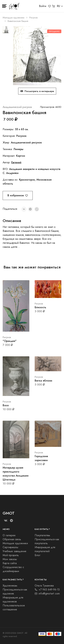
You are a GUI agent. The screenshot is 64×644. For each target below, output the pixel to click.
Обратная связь (12, 539)
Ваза (6, 405)
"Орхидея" (10, 341)
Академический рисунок (17, 107)
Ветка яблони (43, 381)
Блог (37, 555)
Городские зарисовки (41, 458)
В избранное (18, 195)
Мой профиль (11, 555)
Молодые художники (13, 18)
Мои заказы (10, 559)
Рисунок (33, 18)
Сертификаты (10, 547)
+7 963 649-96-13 (47, 590)
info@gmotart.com (47, 594)
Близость (40, 307)
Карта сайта (10, 563)
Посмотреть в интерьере (37, 91)
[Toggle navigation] (4, 6)
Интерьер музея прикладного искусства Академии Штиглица (16, 474)
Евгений (16, 162)
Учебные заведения (14, 551)
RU (58, 6)
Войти (43, 6)
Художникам (10, 586)
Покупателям (42, 535)
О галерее (9, 535)
